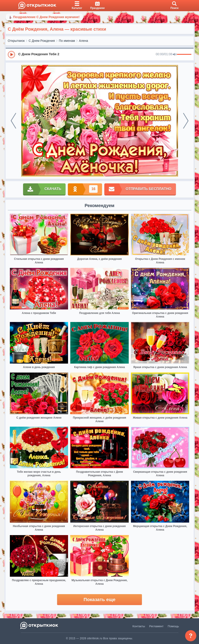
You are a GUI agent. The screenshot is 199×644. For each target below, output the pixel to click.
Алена (84, 41)
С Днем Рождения (42, 41)
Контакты (139, 626)
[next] (186, 121)
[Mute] (175, 55)
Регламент (156, 626)
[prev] (13, 121)
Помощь (173, 626)
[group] (100, 54)
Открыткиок (16, 41)
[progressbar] (184, 55)
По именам (67, 41)
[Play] (11, 55)
